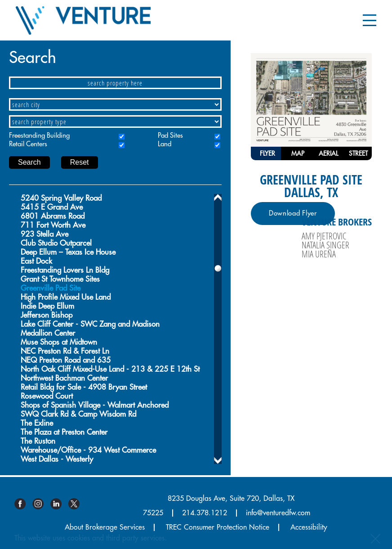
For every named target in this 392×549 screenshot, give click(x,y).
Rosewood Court (47, 396)
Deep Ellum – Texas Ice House (68, 252)
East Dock (36, 261)
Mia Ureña (319, 254)
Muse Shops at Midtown (59, 342)
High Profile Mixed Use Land (66, 297)
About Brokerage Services (105, 527)
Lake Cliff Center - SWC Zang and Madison (90, 324)
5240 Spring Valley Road (61, 198)
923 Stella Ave (45, 234)
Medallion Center (48, 333)
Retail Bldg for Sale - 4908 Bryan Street (84, 387)
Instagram (41, 504)
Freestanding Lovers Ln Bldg (65, 270)
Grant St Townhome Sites (60, 279)
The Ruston (38, 441)
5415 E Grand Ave (52, 207)
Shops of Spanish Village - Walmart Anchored (95, 405)
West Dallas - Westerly (57, 459)
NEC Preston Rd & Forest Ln (65, 351)
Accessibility (309, 527)
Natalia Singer (325, 245)
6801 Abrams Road (53, 216)
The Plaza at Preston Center (64, 432)
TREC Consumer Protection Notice (218, 527)
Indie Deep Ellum (47, 306)
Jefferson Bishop (47, 315)
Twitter (77, 504)
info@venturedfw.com (278, 513)
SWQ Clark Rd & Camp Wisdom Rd (78, 414)
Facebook (23, 504)
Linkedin (59, 504)
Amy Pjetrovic (324, 236)
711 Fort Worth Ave (53, 225)
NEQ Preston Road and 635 (66, 360)
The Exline (37, 423)
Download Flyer (293, 214)
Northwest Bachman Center (64, 378)
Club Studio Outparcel (56, 243)
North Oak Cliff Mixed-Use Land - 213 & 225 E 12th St (110, 369)
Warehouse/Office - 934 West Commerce (88, 450)
